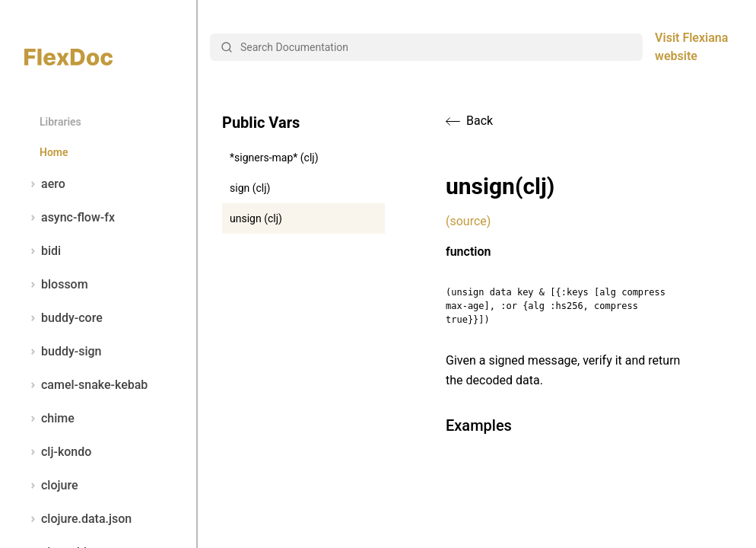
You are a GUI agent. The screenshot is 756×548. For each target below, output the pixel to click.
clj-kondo (58, 452)
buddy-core (64, 318)
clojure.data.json (78, 519)
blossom (56, 285)
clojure (51, 486)
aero (45, 184)
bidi (43, 251)
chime (49, 419)
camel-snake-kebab (86, 385)
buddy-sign (63, 352)
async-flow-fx (70, 218)
